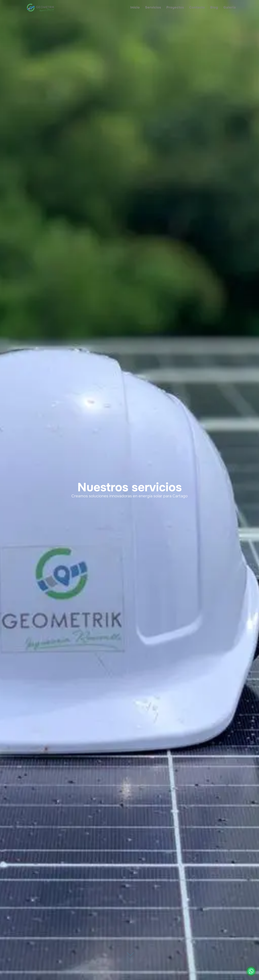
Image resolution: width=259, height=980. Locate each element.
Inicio (135, 7)
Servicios (153, 7)
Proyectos (175, 7)
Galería (230, 7)
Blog (214, 7)
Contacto (197, 7)
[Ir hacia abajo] (130, 952)
